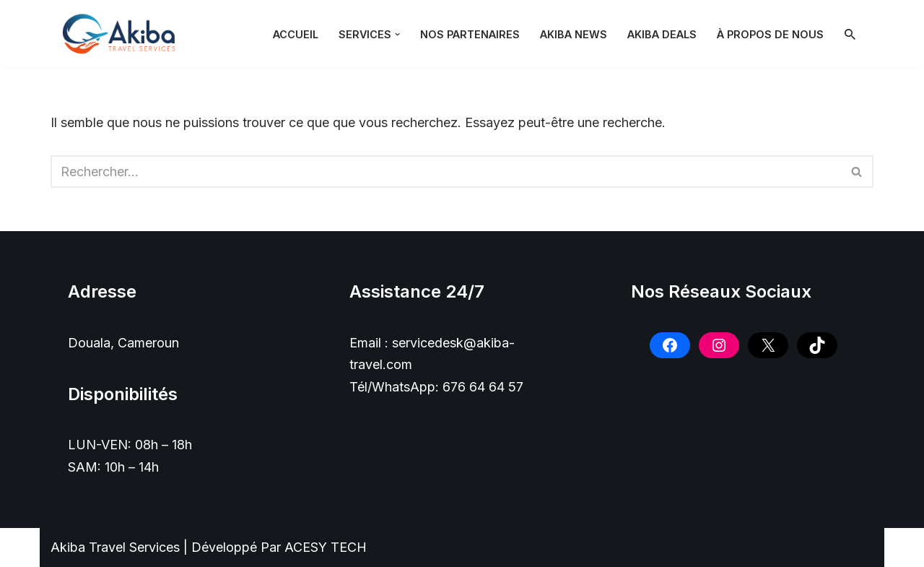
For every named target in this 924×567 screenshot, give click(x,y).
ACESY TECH (326, 547)
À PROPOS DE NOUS (770, 34)
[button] (397, 34)
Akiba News (574, 34)
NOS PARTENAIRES (470, 34)
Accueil (296, 34)
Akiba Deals (662, 34)
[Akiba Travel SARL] (123, 34)
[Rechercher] (850, 34)
